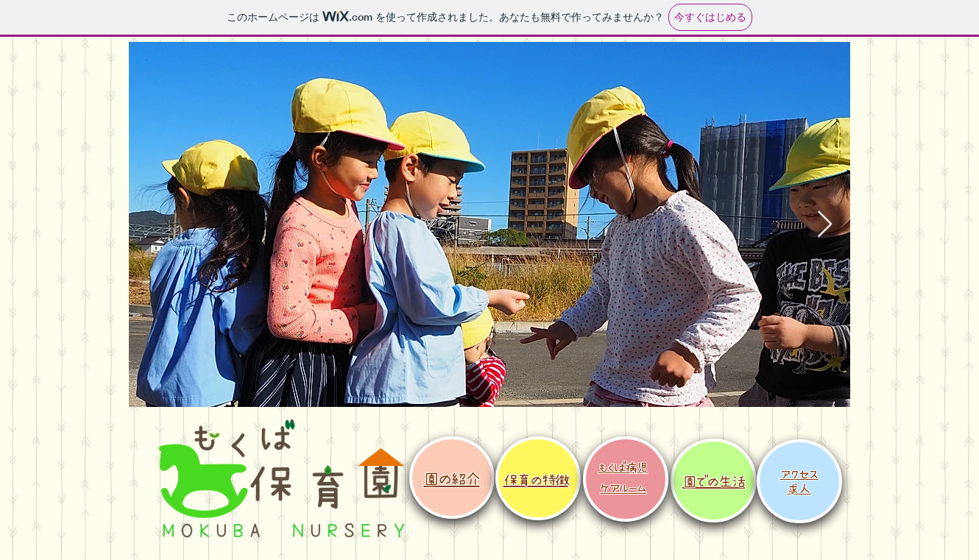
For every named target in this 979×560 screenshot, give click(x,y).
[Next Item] (825, 225)
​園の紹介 (451, 478)
